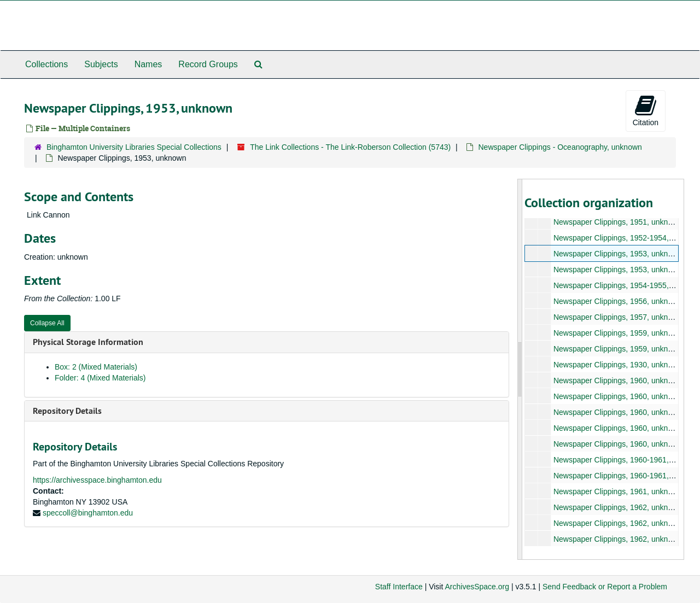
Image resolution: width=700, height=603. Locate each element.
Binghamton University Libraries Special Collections (134, 147)
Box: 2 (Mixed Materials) (96, 367)
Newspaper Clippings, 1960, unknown (617, 380)
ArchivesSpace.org (477, 587)
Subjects (101, 64)
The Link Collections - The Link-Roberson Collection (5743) (350, 147)
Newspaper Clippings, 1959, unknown (617, 333)
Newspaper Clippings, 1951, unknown (617, 222)
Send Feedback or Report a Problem (605, 587)
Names (148, 64)
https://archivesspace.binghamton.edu (97, 480)
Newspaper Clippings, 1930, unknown (617, 365)
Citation (646, 110)
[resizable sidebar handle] (520, 369)
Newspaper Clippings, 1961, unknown (617, 491)
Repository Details (67, 411)
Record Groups (208, 64)
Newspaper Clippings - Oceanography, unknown (560, 147)
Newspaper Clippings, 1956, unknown (617, 301)
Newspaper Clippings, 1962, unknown (617, 507)
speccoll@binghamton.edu (88, 513)
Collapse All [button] (47, 323)
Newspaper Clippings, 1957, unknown (617, 317)
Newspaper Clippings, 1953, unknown (617, 254)
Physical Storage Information (88, 342)
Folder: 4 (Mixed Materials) (100, 378)
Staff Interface (399, 587)
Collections (46, 64)
